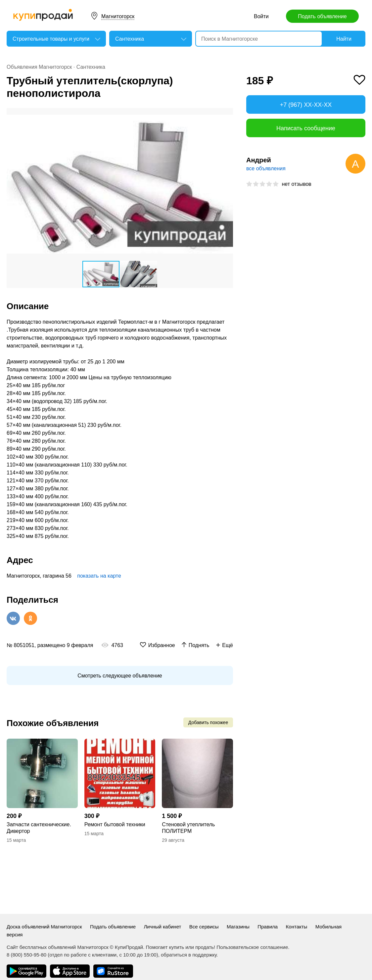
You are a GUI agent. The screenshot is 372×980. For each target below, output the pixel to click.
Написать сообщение (306, 128)
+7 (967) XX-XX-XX (306, 105)
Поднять (199, 645)
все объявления (266, 168)
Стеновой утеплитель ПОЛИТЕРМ (188, 828)
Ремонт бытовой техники (115, 824)
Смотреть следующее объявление (120, 676)
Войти (261, 16)
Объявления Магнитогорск (39, 67)
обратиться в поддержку (189, 955)
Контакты (297, 927)
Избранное (162, 645)
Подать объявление (322, 16)
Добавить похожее (208, 722)
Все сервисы (204, 927)
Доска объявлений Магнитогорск (44, 927)
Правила (268, 927)
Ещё (228, 645)
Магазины (238, 927)
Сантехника (91, 67)
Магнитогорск (118, 16)
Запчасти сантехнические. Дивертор (39, 828)
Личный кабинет (163, 927)
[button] (227, 114)
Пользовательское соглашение (252, 947)
